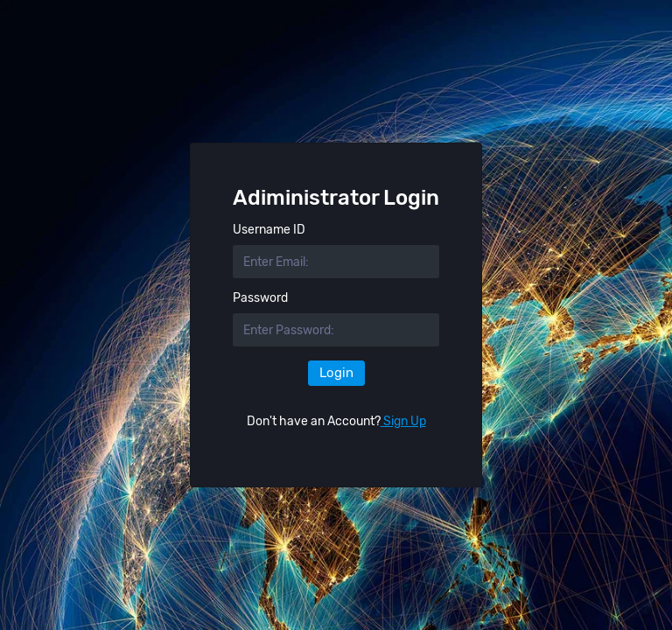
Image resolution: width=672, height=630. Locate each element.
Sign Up (403, 421)
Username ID (269, 230)
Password (260, 298)
